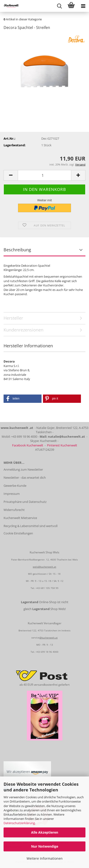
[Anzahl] (44, 175)
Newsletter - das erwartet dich (25, 478)
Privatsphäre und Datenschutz (25, 502)
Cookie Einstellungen (18, 533)
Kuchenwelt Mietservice (20, 518)
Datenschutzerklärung (19, 823)
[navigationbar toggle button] (83, 6)
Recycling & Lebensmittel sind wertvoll (30, 526)
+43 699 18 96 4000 (47, 652)
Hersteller (13, 318)
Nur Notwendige (45, 846)
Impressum (12, 494)
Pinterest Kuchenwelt (62, 445)
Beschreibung (17, 250)
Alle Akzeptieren (45, 832)
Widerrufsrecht (14, 510)
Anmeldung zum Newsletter (23, 469)
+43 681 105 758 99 (47, 588)
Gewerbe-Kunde (15, 486)
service (35, 638)
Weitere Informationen (45, 858)
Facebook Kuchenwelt (28, 445)
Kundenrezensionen (23, 330)
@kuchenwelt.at (49, 638)
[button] (11, 175)
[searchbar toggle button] (59, 6)
